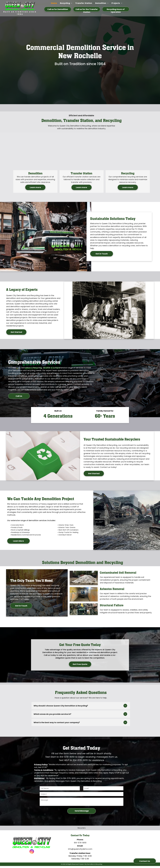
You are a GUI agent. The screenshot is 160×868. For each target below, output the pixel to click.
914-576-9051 (80, 843)
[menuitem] (54, 3)
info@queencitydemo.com (80, 849)
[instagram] (32, 852)
